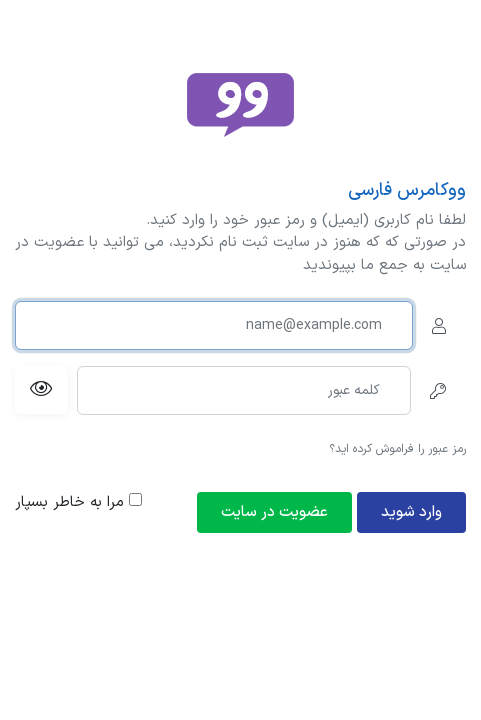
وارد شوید (411, 512)
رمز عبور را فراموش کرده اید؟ (397, 449)
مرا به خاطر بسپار (78, 503)
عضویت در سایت (274, 512)
